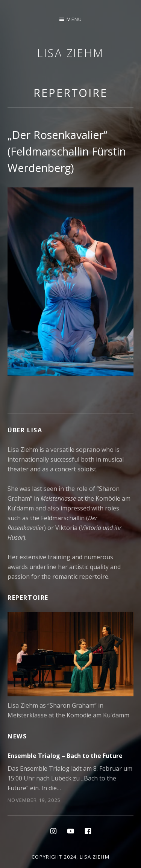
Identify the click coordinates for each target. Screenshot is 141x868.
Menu (74, 19)
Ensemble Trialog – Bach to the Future (65, 756)
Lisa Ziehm (70, 53)
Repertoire (70, 93)
